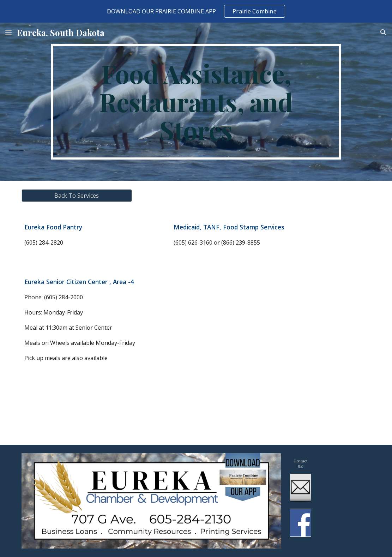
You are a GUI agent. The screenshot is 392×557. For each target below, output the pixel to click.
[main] (196, 102)
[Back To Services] (77, 196)
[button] (8, 32)
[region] (196, 11)
